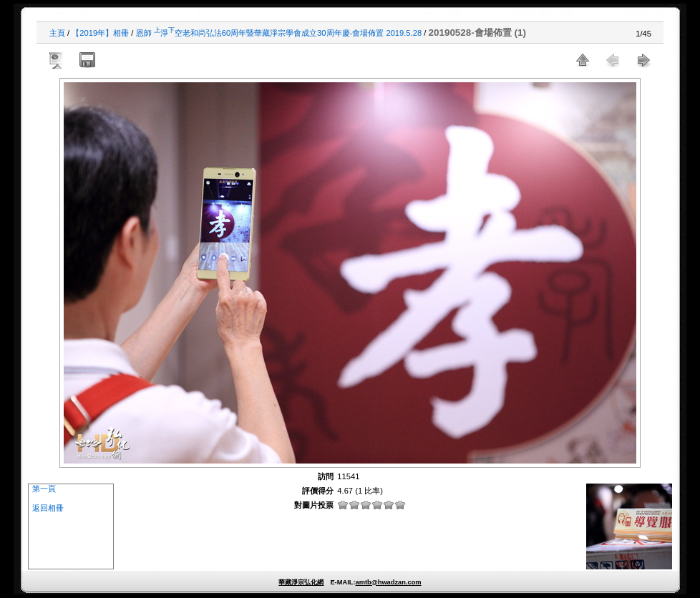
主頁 (57, 33)
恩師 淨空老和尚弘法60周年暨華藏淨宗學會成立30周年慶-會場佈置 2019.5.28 (279, 33)
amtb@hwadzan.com (388, 582)
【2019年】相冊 (100, 33)
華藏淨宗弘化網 (301, 582)
